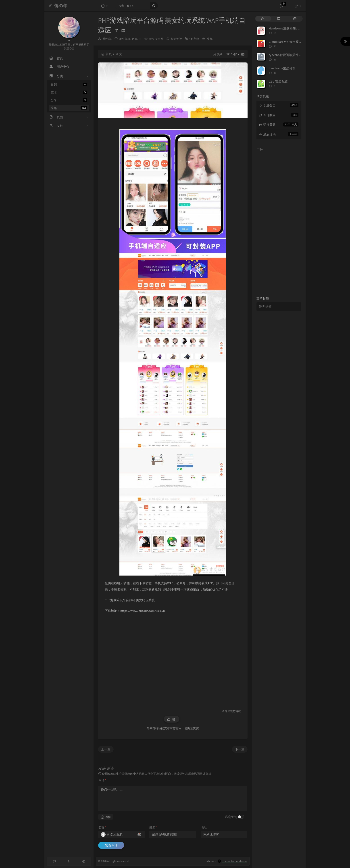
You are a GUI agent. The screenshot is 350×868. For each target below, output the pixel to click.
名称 (102, 827)
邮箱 (153, 827)
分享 (69, 100)
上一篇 (106, 749)
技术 (69, 92)
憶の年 (107, 39)
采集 (69, 108)
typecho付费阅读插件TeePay (289, 55)
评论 (102, 780)
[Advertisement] (173, 659)
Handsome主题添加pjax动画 (288, 28)
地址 (204, 827)
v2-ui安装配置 (278, 81)
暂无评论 (176, 39)
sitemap (211, 861)
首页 (107, 54)
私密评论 (231, 817)
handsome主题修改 (282, 68)
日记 (69, 85)
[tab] (263, 19)
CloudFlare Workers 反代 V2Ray (290, 42)
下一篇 (240, 749)
